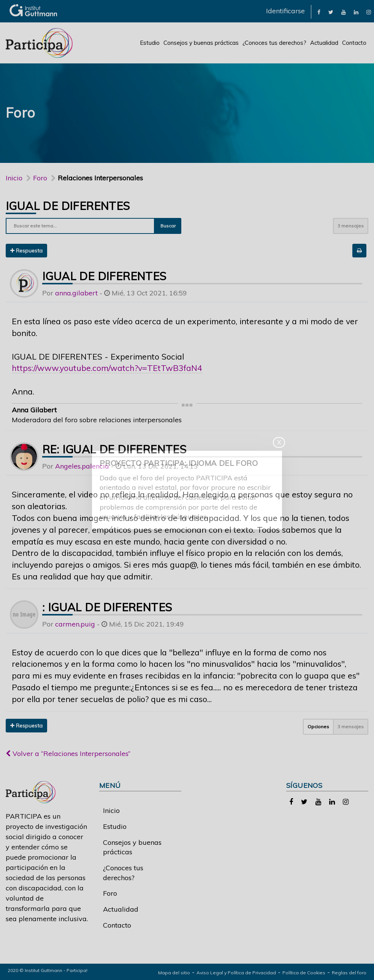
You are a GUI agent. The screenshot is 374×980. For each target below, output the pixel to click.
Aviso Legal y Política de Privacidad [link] (236, 973)
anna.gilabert (76, 293)
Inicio (14, 178)
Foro (110, 893)
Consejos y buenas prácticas (201, 43)
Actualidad (324, 43)
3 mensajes (351, 226)
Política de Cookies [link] (304, 973)
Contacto (354, 43)
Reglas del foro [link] (349, 973)
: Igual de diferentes (107, 607)
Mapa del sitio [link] (174, 973)
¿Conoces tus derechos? (274, 43)
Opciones (318, 727)
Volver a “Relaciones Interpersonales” (68, 754)
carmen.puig (75, 624)
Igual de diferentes (68, 206)
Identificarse (285, 11)
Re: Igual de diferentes (114, 449)
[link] (319, 12)
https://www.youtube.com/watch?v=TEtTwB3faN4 (107, 368)
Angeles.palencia (82, 466)
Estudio (150, 43)
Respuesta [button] (26, 251)
